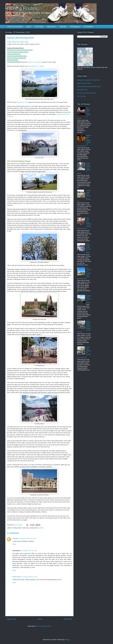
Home (29, 27)
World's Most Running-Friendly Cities (89, 86)
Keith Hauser (17, 577)
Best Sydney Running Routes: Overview (20, 50)
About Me (63, 27)
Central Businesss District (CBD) (17, 52)
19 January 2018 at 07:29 (28, 538)
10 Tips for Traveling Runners (87, 93)
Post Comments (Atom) (44, 626)
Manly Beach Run (13, 60)
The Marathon (88, 27)
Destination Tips (82, 90)
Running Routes (21, 8)
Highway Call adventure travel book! (89, 80)
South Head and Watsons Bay (17, 56)
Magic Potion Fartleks (84, 83)
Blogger (67, 640)
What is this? (51, 27)
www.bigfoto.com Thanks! (36, 66)
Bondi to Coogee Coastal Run (17, 58)
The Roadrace (75, 27)
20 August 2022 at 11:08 (29, 551)
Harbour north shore (13, 54)
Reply (14, 544)
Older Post (68, 619)
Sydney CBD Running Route (89, 299)
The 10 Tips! (39, 27)
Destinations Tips (23, 102)
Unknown (16, 538)
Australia (41, 528)
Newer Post (12, 619)
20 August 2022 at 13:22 (30, 577)
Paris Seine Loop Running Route (88, 248)
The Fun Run (81, 96)
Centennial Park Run (14, 62)
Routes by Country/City (15, 27)
